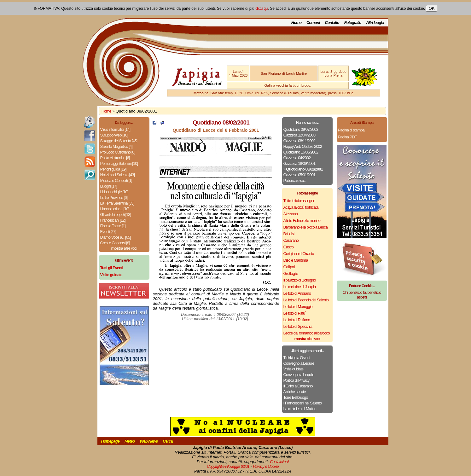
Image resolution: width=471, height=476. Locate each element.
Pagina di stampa (351, 130)
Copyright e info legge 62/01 (228, 466)
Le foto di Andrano (297, 293)
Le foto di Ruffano (297, 320)
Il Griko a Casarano (298, 386)
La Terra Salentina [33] (117, 203)
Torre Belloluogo (296, 397)
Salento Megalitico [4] (116, 146)
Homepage (110, 441)
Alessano (291, 214)
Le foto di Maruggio (298, 307)
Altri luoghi (375, 23)
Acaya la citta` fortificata (301, 207)
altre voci (124, 248)
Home (296, 23)
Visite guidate (294, 369)
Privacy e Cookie (266, 466)
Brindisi (289, 234)
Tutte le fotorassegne (299, 201)
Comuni (313, 23)
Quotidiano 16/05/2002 (301, 152)
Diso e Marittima (296, 260)
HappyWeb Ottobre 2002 (303, 146)
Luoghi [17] (109, 186)
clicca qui (262, 9)
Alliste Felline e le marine (302, 221)
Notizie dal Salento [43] (118, 175)
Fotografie (353, 23)
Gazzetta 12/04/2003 (299, 135)
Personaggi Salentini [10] (119, 163)
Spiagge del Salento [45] (119, 141)
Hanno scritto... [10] (115, 209)
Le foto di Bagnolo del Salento (306, 300)
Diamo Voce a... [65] (116, 237)
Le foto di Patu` (295, 313)
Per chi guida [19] (113, 169)
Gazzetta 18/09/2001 (299, 163)
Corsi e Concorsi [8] (115, 243)
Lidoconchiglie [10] (114, 192)
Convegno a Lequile (299, 363)
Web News (149, 441)
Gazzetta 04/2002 (297, 158)
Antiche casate (295, 392)
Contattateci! (279, 462)
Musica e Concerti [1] (116, 180)
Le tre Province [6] (114, 197)
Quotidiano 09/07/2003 (301, 129)
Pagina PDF (347, 137)
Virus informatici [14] (115, 129)
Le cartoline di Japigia (300, 287)
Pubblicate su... (295, 180)
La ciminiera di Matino (300, 409)
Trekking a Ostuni (297, 358)
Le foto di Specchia (298, 326)
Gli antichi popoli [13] (116, 215)
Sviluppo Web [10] (114, 135)
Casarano (291, 240)
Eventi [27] (108, 232)
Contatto (332, 23)
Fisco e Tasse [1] (113, 226)
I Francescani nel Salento (303, 403)
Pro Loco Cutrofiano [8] (118, 152)
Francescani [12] (113, 220)
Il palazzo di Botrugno (300, 280)
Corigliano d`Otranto (299, 254)
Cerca (168, 441)
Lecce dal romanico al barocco (307, 333)
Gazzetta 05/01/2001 (299, 175)
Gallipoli (289, 267)
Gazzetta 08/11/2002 (299, 141)
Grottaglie (291, 273)
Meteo (130, 441)
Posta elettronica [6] (115, 158)
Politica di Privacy (297, 380)
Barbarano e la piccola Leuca (305, 227)
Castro (288, 247)
